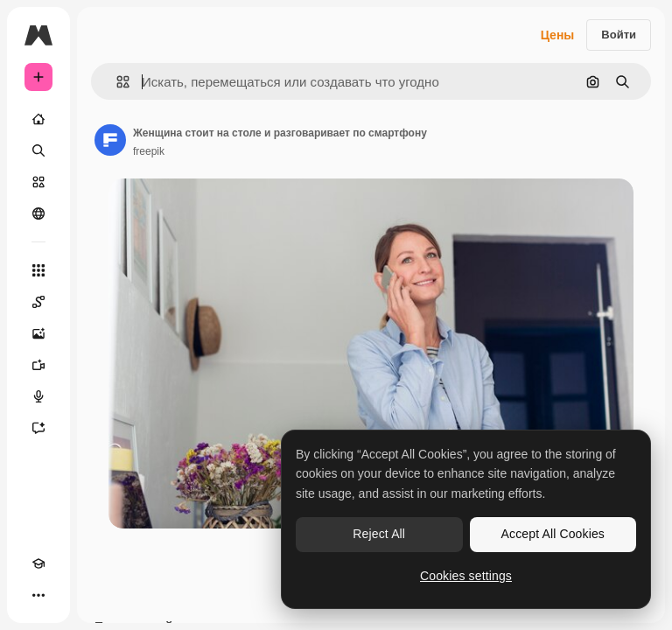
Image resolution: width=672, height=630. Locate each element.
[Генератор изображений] (38, 333)
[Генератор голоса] (38, 396)
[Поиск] (38, 150)
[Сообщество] (38, 213)
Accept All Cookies (553, 534)
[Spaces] (38, 302)
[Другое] (38, 595)
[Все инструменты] (38, 270)
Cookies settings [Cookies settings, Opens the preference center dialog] (466, 576)
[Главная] (38, 119)
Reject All (379, 534)
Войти (619, 35)
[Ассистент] (38, 428)
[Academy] (38, 563)
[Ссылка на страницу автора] (110, 140)
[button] (116, 82)
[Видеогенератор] (38, 365)
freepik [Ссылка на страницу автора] (149, 151)
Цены (558, 35)
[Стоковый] (38, 182)
